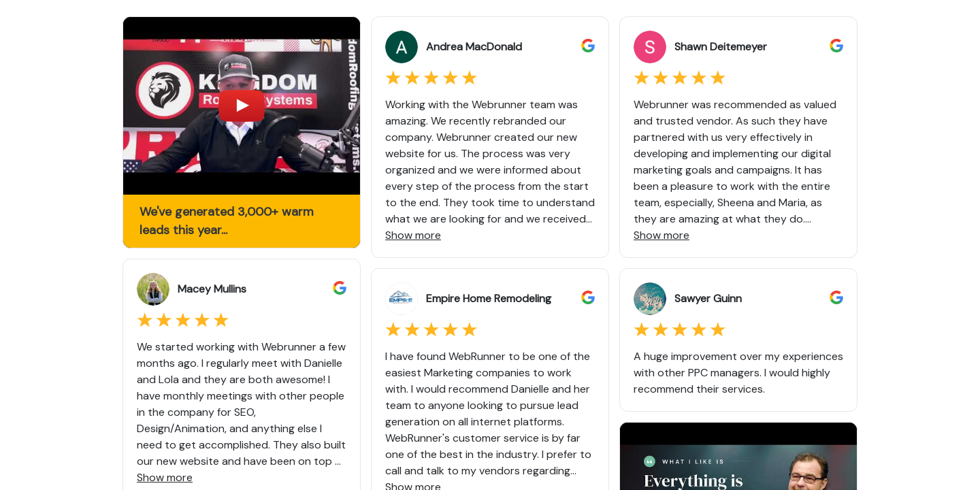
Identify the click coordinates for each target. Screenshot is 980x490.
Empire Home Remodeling (489, 298)
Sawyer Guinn (708, 298)
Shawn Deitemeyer (721, 47)
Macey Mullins (212, 289)
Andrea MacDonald (474, 47)
